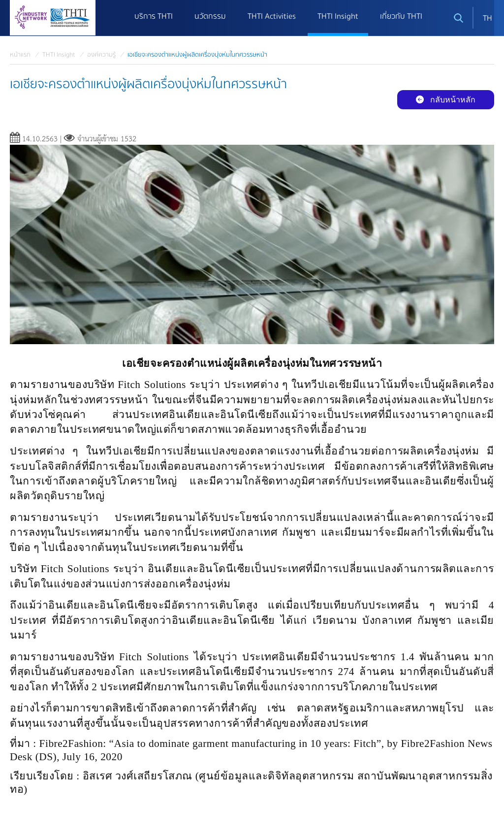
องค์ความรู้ (101, 55)
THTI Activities (272, 16)
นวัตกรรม (210, 16)
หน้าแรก (20, 55)
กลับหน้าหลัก (446, 100)
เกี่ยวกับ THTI (401, 16)
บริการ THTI (154, 16)
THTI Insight (338, 16)
